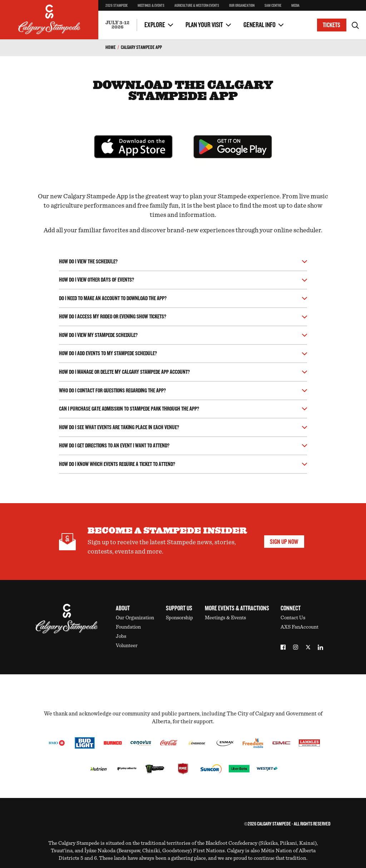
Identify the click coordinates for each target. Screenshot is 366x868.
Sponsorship (179, 618)
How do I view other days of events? (97, 280)
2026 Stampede (117, 6)
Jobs (121, 636)
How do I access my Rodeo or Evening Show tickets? (113, 317)
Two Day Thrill (121, 11)
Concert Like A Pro (125, 13)
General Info (259, 25)
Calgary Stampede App (141, 47)
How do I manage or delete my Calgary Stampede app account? (124, 372)
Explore (155, 25)
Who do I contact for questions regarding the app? (112, 391)
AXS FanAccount (300, 627)
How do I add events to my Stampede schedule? (108, 354)
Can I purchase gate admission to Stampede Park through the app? (129, 409)
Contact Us (293, 618)
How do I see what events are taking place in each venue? (119, 428)
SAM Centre (273, 6)
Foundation (128, 627)
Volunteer (127, 646)
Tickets (332, 25)
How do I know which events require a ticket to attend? (117, 464)
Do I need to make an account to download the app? (113, 299)
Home (111, 47)
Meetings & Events (151, 6)
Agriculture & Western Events (197, 6)
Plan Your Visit (204, 25)
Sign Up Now (284, 542)
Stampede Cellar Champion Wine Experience (123, 13)
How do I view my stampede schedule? (98, 335)
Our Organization (242, 6)
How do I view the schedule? (88, 262)
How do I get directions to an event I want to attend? (114, 446)
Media (295, 6)
